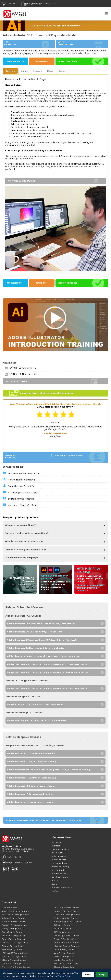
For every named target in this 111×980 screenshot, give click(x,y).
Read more (91, 53)
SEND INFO (42, 61)
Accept (102, 975)
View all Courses (9, 908)
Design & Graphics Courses (66, 939)
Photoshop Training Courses (15, 963)
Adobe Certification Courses (15, 911)
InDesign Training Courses (14, 960)
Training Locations (61, 849)
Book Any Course (60, 877)
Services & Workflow (62, 888)
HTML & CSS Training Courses (15, 953)
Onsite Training (59, 870)
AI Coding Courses (63, 929)
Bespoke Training (60, 867)
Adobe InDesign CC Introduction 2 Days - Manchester (35, 704)
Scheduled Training (61, 863)
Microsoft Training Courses (66, 946)
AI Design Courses (62, 932)
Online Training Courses (65, 956)
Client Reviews (59, 856)
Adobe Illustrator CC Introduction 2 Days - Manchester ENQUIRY (44, 820)
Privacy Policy (64, 976)
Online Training (59, 860)
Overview (10, 71)
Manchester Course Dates (66, 963)
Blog (55, 884)
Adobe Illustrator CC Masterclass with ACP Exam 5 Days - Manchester (44, 656)
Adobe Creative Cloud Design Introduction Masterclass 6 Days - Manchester (47, 672)
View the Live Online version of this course (47, 393)
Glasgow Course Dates (65, 967)
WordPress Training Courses (67, 915)
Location (38, 71)
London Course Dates (64, 960)
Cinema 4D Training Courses (15, 943)
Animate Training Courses (14, 918)
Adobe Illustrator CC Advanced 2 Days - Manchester (34, 632)
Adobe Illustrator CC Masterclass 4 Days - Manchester (36, 648)
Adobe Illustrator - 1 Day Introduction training (31, 753)
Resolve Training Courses (13, 946)
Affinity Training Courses (13, 929)
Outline (24, 71)
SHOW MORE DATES (16, 381)
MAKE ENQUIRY (16, 61)
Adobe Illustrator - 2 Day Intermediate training (32, 786)
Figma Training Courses (13, 949)
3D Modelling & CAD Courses (67, 922)
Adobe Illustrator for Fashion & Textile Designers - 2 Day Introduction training (48, 770)
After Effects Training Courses (15, 915)
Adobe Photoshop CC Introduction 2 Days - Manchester (37, 720)
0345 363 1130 (11, 4)
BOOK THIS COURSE (68, 61)
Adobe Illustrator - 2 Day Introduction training (31, 761)
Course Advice (59, 874)
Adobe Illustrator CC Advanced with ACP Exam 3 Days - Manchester (43, 640)
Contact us (57, 846)
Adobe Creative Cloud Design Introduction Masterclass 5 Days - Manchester (47, 664)
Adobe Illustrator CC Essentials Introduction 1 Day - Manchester (41, 624)
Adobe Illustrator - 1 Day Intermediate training (32, 778)
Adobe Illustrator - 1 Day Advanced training (30, 794)
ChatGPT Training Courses (14, 936)
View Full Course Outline (22, 181)
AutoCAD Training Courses (14, 922)
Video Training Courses (65, 949)
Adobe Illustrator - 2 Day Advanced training (30, 802)
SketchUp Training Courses (67, 908)
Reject (88, 975)
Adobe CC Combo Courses (67, 943)
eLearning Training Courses (67, 936)
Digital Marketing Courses (66, 918)
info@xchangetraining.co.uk (39, 4)
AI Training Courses (63, 925)
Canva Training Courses (13, 932)
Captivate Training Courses (14, 925)
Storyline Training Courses (66, 911)
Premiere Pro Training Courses (16, 967)
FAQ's (55, 881)
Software (57, 891)
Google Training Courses (13, 939)
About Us (57, 842)
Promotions (58, 853)
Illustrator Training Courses (14, 956)
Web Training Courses (64, 953)
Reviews (62, 71)
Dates (50, 71)
